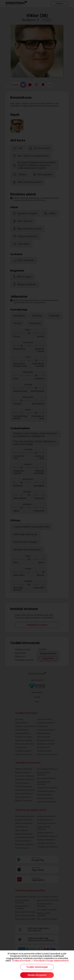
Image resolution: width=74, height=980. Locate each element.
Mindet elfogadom (37, 975)
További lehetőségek (37, 967)
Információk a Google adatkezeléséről (51, 961)
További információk (21, 961)
